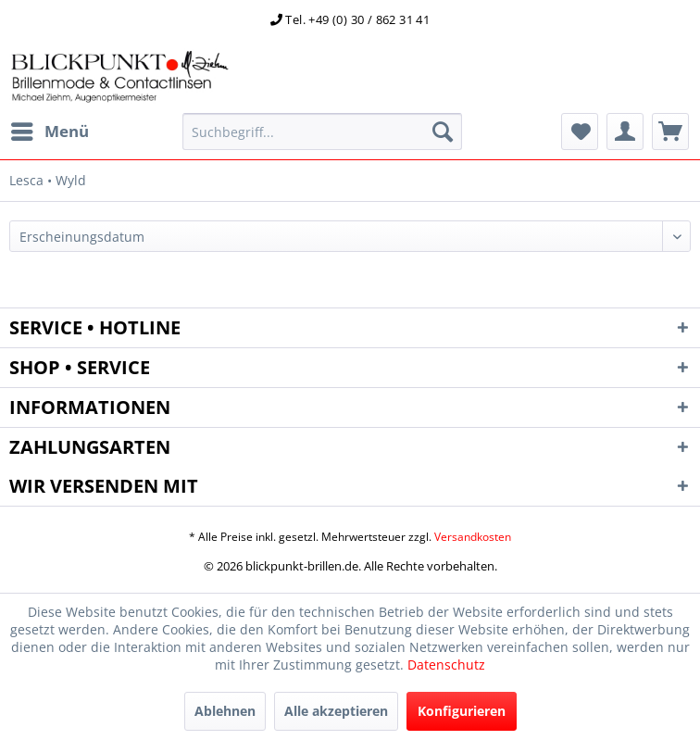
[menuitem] (49, 132)
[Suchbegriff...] (322, 132)
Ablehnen (225, 711)
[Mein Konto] (625, 132)
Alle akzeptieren (336, 711)
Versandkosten (473, 537)
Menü (50, 129)
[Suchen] (443, 132)
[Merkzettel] (580, 132)
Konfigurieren (462, 711)
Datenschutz (446, 665)
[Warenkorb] (670, 132)
